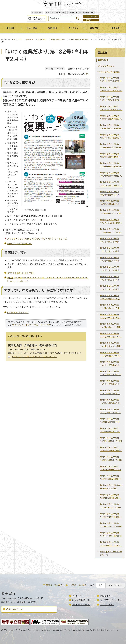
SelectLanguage (38, 18)
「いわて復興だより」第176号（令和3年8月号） (110, 250)
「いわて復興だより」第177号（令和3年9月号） (110, 240)
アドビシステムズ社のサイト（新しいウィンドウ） (31, 325)
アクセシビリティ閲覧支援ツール (82, 13)
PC (101, 585)
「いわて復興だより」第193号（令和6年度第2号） (111, 98)
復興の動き (42, 39)
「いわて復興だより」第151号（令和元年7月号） (111, 487)
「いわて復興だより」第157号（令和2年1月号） (110, 430)
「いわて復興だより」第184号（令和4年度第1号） (111, 184)
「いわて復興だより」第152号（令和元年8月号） (110, 478)
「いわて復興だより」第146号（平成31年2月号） (111, 534)
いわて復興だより (58, 39)
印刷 (60, 74)
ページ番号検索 (92, 17)
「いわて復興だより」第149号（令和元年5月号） (111, 506)
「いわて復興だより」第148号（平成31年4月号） (111, 515)
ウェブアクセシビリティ (111, 600)
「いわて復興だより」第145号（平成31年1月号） (111, 544)
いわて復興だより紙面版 (79, 39)
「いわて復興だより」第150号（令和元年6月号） (110, 496)
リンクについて (107, 605)
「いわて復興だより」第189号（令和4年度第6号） (111, 136)
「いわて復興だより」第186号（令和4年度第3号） (111, 165)
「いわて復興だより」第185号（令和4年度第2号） (111, 174)
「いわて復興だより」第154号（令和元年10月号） (111, 458)
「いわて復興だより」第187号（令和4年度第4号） (111, 155)
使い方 (88, 20)
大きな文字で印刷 (77, 74)
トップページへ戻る (78, 585)
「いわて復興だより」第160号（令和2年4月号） (110, 402)
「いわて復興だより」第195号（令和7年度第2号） (111, 79)
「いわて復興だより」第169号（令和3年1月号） (110, 316)
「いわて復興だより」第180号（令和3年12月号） (111, 212)
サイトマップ (38, 13)
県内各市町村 (106, 596)
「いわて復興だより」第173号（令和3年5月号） (110, 278)
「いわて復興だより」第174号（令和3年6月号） (110, 269)
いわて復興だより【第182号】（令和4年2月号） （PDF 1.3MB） (37, 239)
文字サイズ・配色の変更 (56, 13)
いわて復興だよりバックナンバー (111, 553)
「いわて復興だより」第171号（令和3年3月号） (110, 297)
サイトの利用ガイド (81, 605)
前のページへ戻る (54, 585)
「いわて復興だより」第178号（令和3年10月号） (111, 231)
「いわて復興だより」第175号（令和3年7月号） (110, 259)
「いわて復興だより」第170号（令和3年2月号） (110, 307)
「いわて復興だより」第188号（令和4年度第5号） (111, 146)
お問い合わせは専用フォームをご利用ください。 (34, 357)
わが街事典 (18, 313)
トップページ (17, 39)
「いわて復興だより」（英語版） (21, 273)
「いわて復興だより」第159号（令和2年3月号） (110, 411)
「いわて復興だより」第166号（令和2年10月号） (111, 345)
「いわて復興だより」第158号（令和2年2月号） (110, 420)
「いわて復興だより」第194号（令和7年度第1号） (111, 89)
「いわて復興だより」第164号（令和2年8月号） (110, 364)
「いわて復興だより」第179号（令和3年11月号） (111, 221)
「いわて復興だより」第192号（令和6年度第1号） (111, 108)
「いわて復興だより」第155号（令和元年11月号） (111, 449)
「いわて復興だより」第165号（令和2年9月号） (110, 354)
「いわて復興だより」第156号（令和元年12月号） (111, 439)
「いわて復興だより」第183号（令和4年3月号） (110, 193)
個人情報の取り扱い (82, 600)
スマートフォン (115, 585)
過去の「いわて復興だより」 (20, 244)
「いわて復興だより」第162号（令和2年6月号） (110, 383)
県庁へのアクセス (14, 609)
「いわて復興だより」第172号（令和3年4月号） (110, 288)
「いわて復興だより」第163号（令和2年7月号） (110, 373)
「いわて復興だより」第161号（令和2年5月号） (110, 392)
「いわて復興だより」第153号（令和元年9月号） (111, 468)
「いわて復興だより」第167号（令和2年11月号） (111, 335)
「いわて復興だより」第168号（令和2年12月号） (111, 326)
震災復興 (30, 39)
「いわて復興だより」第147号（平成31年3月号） (111, 525)
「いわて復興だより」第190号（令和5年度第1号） (111, 127)
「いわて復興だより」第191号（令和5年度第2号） (111, 117)
